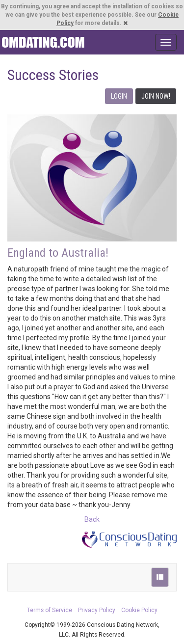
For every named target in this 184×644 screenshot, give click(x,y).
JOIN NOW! (156, 96)
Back (92, 519)
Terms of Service (50, 610)
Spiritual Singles (43, 42)
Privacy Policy (97, 610)
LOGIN (119, 96)
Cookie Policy (139, 610)
